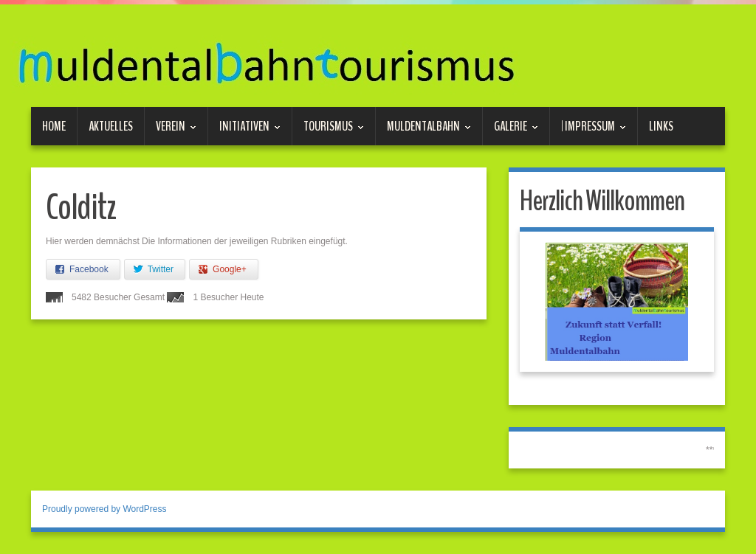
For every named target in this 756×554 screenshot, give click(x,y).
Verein (171, 131)
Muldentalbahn (423, 131)
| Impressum (588, 131)
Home (54, 126)
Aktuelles (111, 126)
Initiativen (244, 131)
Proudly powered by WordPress (104, 509)
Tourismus (328, 131)
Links (661, 126)
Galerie (511, 131)
